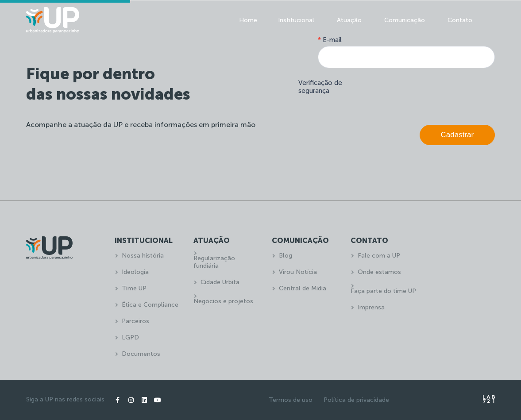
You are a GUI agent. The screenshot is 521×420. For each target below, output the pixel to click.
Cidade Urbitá (220, 282)
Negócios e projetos (223, 301)
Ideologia (135, 272)
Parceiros (135, 321)
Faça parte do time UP (383, 291)
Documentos (141, 354)
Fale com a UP (379, 256)
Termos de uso (291, 400)
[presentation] (428, 94)
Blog (286, 256)
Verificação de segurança (320, 87)
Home (248, 20)
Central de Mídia (303, 288)
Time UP (134, 288)
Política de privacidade (356, 400)
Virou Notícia (298, 272)
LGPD (130, 337)
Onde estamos (379, 272)
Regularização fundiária (214, 262)
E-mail (330, 40)
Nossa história (143, 256)
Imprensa (371, 307)
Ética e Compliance (150, 305)
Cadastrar (457, 135)
